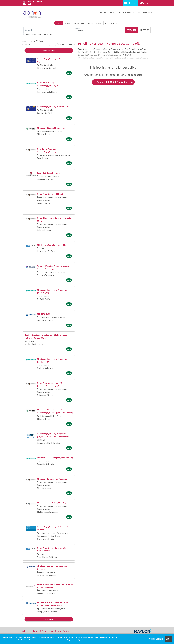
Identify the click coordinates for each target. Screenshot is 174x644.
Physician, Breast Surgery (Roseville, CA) (55, 458)
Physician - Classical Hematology (52, 128)
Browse (68, 23)
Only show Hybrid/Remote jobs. (39, 34)
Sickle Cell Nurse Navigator (49, 173)
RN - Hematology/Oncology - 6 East (53, 245)
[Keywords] (49, 30)
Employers (145, 3)
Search (59, 23)
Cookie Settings (156, 639)
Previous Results (49, 51)
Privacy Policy (62, 631)
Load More (49, 619)
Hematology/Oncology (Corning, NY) (53, 107)
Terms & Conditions (43, 631)
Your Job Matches (95, 23)
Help (26, 631)
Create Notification (65, 44)
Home (103, 12)
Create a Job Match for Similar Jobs (113, 82)
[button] (144, 30)
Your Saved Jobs (112, 23)
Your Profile (127, 12)
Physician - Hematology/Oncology (52, 503)
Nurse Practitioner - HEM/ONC (50, 194)
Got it (168, 639)
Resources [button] (144, 12)
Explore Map (79, 23)
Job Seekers (131, 3)
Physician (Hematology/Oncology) (52, 479)
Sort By (27, 44)
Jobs (113, 12)
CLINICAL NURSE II (45, 314)
